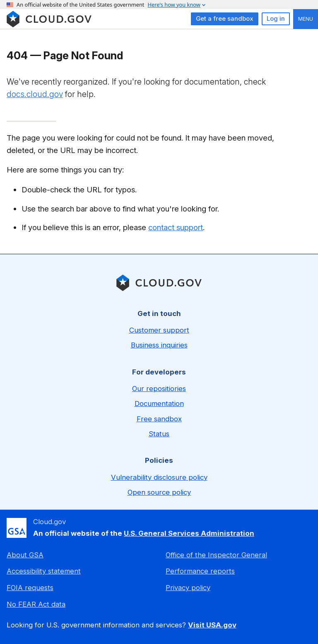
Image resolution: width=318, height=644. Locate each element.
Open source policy (159, 492)
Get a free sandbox (225, 19)
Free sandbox (159, 419)
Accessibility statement (44, 571)
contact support (176, 227)
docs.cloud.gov (35, 94)
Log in (276, 19)
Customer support (159, 330)
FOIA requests (30, 588)
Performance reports (200, 571)
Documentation (159, 403)
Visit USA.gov (212, 625)
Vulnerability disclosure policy (159, 477)
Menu (306, 19)
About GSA (25, 555)
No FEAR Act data (36, 604)
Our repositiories (159, 389)
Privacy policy (188, 588)
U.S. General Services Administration (189, 533)
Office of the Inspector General (216, 555)
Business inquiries (159, 345)
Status (159, 434)
